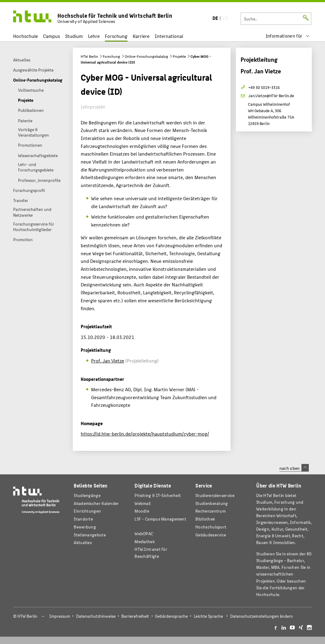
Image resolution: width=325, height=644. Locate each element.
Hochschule (26, 36)
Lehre (94, 36)
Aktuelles (83, 542)
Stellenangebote (90, 535)
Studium (74, 36)
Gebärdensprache (171, 616)
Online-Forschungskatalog (146, 56)
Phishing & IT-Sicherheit (158, 495)
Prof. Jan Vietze (108, 361)
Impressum (60, 616)
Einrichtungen (87, 511)
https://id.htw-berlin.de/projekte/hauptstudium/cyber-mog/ (145, 434)
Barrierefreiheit (135, 616)
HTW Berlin (89, 56)
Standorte (83, 519)
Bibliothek (205, 519)
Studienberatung (212, 503)
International (169, 36)
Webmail (143, 503)
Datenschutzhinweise (96, 616)
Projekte (179, 56)
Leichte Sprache (208, 616)
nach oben (294, 468)
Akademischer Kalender (96, 503)
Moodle (142, 511)
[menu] (288, 36)
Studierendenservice (215, 495)
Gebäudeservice (211, 535)
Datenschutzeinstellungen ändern (262, 616)
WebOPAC (144, 534)
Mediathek (145, 541)
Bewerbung (85, 527)
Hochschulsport (211, 527)
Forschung (116, 36)
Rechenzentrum (211, 511)
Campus (52, 36)
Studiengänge (87, 495)
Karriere (141, 36)
